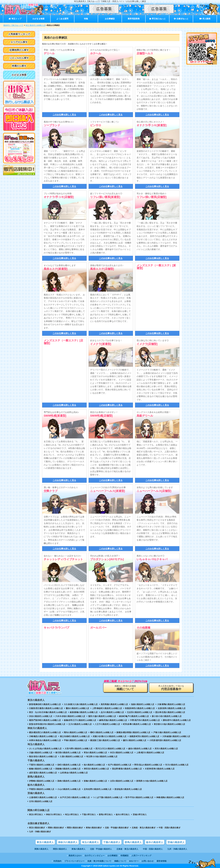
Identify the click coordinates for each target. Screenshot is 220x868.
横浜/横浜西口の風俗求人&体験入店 (45, 732)
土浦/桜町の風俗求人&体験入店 (43, 797)
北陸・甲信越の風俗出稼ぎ (117, 828)
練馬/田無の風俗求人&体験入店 (113, 720)
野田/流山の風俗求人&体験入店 (148, 765)
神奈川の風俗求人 (68, 842)
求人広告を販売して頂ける (171, 688)
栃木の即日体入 (123, 815)
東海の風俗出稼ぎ (94, 828)
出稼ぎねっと (181, 19)
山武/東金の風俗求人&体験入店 (74, 773)
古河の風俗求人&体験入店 (41, 801)
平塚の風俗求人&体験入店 (75, 740)
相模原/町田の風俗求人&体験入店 (144, 736)
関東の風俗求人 (41, 849)
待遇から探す (19, 66)
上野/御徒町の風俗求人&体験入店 (107, 708)
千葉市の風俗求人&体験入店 (42, 765)
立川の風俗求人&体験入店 (80, 724)
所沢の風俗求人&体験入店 (166, 749)
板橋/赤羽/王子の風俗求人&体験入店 (80, 720)
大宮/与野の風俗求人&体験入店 (79, 749)
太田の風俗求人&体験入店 (122, 781)
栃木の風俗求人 (155, 842)
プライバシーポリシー (74, 861)
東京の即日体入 (36, 815)
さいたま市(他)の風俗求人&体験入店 (45, 749)
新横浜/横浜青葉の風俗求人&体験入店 (133, 732)
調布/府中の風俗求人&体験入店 (177, 720)
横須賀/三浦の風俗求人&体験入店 (105, 740)
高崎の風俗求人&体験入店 (69, 781)
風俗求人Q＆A (75, 856)
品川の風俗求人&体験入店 (112, 712)
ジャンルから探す (19, 58)
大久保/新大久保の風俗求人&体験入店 (81, 704)
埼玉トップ (15, 19)
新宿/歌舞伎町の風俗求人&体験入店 (45, 704)
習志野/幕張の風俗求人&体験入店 (127, 769)
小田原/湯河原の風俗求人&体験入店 (165, 740)
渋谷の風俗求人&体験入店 (41, 716)
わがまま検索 (38, 19)
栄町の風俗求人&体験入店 (69, 765)
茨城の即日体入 (140, 815)
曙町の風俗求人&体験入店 (102, 732)
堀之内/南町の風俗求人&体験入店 (75, 736)
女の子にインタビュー (95, 856)
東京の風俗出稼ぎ (37, 828)
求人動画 (205, 19)
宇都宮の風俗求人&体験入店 (42, 789)
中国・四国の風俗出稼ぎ (170, 828)
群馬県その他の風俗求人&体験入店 (152, 781)
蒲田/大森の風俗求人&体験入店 (102, 716)
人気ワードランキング (141, 856)
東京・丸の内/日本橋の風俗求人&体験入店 (48, 712)
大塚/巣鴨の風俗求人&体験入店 (171, 704)
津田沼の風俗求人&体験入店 (96, 769)
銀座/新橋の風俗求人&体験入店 (84, 712)
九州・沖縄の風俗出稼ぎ (40, 832)
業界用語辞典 (134, 19)
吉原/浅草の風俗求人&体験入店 (172, 708)
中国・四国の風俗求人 (153, 849)
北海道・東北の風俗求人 (127, 849)
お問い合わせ (148, 861)
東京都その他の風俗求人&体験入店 (169, 724)
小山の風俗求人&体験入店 (69, 789)
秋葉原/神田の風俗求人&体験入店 (140, 708)
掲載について (120, 861)
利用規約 (57, 861)
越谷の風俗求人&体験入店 (140, 749)
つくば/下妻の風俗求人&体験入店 (108, 797)
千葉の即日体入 (89, 815)
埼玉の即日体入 (72, 815)
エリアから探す (19, 42)
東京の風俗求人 (45, 842)
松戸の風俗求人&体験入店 (120, 765)
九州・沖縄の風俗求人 (177, 849)
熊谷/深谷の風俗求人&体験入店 (43, 757)
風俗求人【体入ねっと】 (13, 25)
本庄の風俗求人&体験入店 (122, 753)
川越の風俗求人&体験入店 (41, 753)
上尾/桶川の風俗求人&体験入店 (150, 753)
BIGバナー (134, 861)
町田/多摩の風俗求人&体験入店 (137, 724)
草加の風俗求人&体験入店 (95, 753)
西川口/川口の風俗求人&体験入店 (110, 749)
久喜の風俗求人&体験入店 (71, 757)
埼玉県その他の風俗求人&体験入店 (102, 757)
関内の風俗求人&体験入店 (75, 732)
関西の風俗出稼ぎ (75, 828)
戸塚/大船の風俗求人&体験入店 (167, 732)
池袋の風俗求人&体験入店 (143, 704)
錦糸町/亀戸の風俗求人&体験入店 (134, 716)
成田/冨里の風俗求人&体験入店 (43, 773)
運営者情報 (162, 861)
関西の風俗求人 (60, 849)
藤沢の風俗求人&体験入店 (135, 740)
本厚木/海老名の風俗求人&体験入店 (45, 740)
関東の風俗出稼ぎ (56, 828)
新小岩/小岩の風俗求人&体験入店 (167, 716)
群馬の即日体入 (106, 815)
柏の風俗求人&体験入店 (94, 765)
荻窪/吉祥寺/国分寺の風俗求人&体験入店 (47, 724)
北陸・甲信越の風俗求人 (101, 849)
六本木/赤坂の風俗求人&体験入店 (70, 716)
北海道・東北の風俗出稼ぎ (144, 828)
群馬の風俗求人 (133, 842)
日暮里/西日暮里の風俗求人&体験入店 (46, 708)
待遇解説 (125, 856)
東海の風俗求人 (78, 849)
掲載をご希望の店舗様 (125, 688)
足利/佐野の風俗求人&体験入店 (98, 789)
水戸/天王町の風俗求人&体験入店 (75, 797)
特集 (86, 19)
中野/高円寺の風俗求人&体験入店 (145, 720)
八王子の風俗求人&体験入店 (107, 724)
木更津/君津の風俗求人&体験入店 (160, 769)
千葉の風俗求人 (112, 842)
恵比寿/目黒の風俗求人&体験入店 (170, 712)
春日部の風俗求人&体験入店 (68, 753)
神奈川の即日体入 (54, 815)
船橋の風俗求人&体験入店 (41, 769)
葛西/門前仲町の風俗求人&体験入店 (45, 720)
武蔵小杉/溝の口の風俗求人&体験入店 (110, 736)
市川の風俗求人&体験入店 (177, 765)
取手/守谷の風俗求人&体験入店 (139, 797)
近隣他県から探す (19, 50)
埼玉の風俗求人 (90, 842)
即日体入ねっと (157, 19)
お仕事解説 (110, 19)
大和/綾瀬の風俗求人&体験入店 (176, 736)
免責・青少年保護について (99, 861)
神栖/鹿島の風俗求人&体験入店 (170, 797)
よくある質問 (62, 19)
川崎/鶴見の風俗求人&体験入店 (43, 736)
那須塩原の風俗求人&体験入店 (128, 789)
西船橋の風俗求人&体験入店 (68, 769)
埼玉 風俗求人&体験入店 (35, 25)
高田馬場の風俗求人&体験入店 (114, 704)
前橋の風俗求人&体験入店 (95, 781)
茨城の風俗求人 (176, 842)
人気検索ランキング (19, 34)
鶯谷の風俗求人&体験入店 (77, 708)
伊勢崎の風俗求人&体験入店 (42, 781)
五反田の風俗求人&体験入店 (140, 712)
